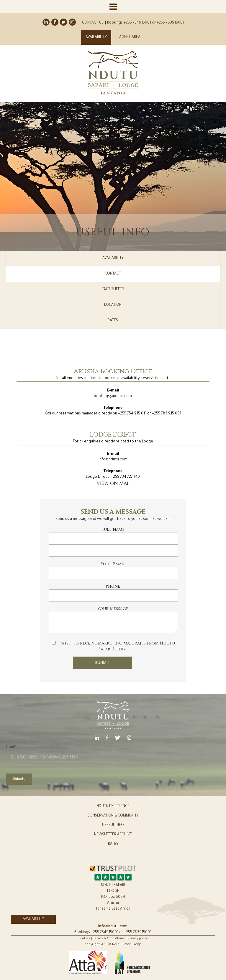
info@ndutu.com (113, 460)
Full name (113, 529)
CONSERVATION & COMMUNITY (113, 816)
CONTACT (113, 274)
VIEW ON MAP (113, 483)
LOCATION (113, 305)
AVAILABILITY (96, 37)
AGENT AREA (130, 37)
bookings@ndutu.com (113, 396)
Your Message (113, 609)
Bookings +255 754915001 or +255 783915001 (146, 23)
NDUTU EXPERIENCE (113, 807)
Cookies (85, 939)
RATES (113, 321)
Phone (113, 586)
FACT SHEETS (113, 290)
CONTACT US (93, 23)
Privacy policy (137, 939)
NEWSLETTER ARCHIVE (113, 835)
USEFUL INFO (113, 825)
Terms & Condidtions (109, 939)
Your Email (113, 564)
